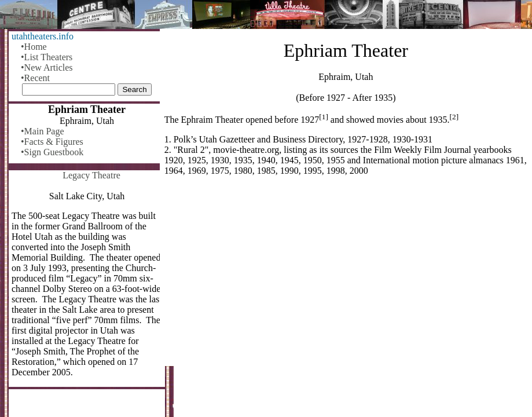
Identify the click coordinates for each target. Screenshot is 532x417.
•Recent (35, 78)
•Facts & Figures (52, 142)
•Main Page (42, 131)
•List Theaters (47, 57)
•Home (34, 47)
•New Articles (47, 67)
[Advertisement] (346, 276)
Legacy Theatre (91, 175)
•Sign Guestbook (52, 152)
